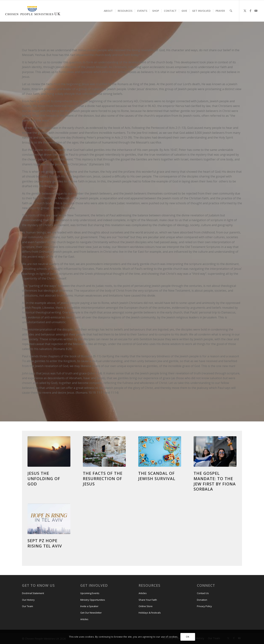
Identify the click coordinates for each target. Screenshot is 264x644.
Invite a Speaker (89, 606)
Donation (202, 600)
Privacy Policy (204, 606)
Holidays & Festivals (150, 613)
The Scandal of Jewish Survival (157, 476)
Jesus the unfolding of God (44, 478)
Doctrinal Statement (33, 593)
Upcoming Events (90, 593)
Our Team (27, 606)
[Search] (231, 11)
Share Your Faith (148, 600)
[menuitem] (108, 11)
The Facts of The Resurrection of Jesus (103, 478)
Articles (84, 619)
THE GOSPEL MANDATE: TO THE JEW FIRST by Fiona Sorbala (215, 481)
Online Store (146, 606)
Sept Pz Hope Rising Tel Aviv (45, 543)
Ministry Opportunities (93, 600)
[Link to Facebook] (250, 11)
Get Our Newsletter (91, 613)
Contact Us (203, 593)
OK (188, 637)
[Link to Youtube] (256, 11)
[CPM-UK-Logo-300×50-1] (33, 11)
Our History (28, 600)
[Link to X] (245, 11)
